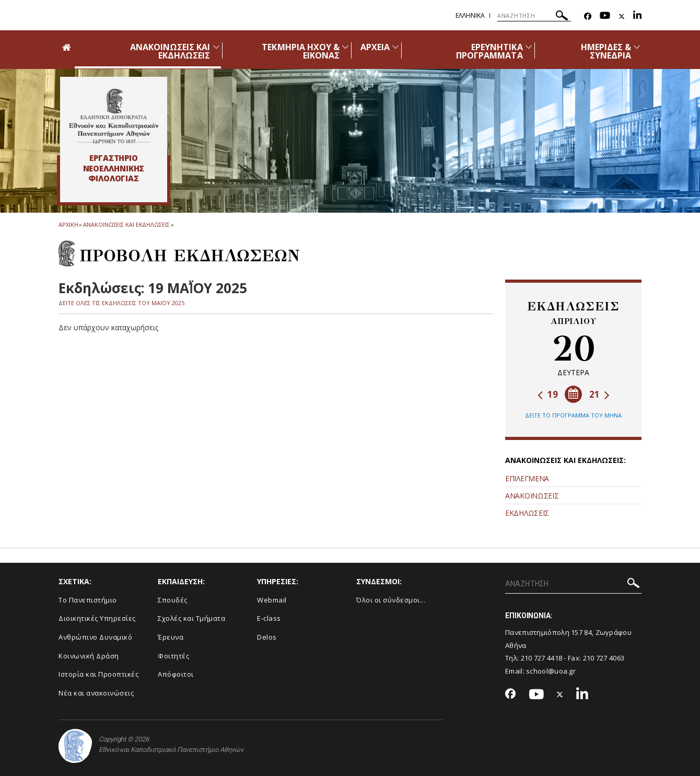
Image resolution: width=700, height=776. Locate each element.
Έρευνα (171, 637)
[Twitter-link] (622, 16)
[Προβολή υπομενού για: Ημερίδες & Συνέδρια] (637, 47)
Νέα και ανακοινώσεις (96, 693)
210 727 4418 (542, 658)
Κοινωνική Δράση (89, 656)
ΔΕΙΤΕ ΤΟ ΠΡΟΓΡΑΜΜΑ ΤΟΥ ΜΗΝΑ (573, 415)
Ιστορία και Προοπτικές (98, 674)
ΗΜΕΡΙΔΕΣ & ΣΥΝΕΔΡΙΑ (606, 51)
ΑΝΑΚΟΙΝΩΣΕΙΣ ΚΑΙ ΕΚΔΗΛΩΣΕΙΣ (170, 51)
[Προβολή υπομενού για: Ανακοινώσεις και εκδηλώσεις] (216, 47)
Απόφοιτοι (176, 674)
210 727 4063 (604, 658)
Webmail (272, 600)
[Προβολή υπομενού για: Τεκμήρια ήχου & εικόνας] (345, 47)
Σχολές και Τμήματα (191, 618)
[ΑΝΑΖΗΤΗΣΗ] (534, 16)
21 (599, 394)
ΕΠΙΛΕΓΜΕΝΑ (527, 478)
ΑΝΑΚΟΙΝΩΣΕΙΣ (532, 496)
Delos (267, 637)
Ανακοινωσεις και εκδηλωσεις (126, 224)
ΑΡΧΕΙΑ (375, 47)
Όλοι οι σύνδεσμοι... (391, 600)
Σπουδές (173, 600)
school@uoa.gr (551, 671)
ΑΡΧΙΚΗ (68, 224)
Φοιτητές (173, 656)
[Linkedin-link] (637, 16)
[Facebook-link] (588, 16)
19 (548, 394)
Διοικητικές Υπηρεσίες (97, 618)
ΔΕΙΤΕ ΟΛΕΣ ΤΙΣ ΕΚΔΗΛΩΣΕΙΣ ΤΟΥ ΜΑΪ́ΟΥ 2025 (121, 303)
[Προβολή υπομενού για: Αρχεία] (395, 47)
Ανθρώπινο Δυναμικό (95, 637)
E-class (269, 618)
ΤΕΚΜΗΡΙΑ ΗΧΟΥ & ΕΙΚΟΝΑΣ (301, 51)
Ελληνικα (470, 15)
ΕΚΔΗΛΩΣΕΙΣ (527, 513)
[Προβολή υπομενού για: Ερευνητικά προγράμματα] (529, 47)
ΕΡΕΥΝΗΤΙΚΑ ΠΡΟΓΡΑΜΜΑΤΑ (489, 51)
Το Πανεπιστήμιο (88, 600)
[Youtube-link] (605, 16)
